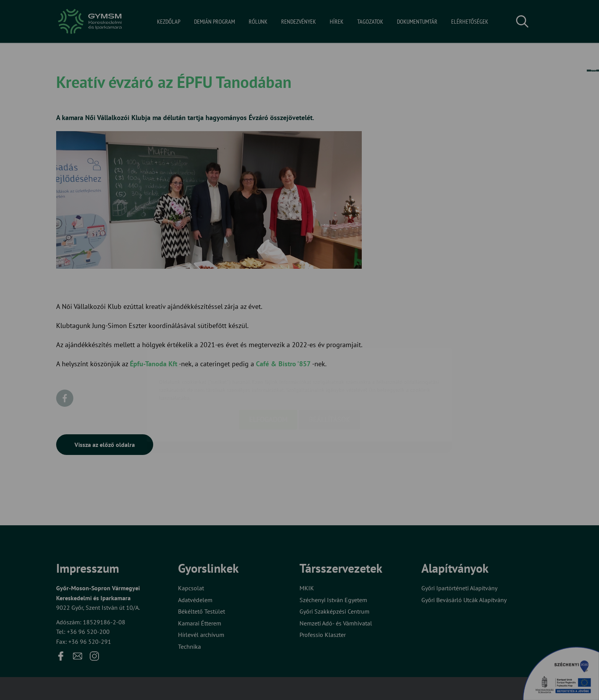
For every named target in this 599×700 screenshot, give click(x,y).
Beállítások (329, 376)
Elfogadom (268, 376)
